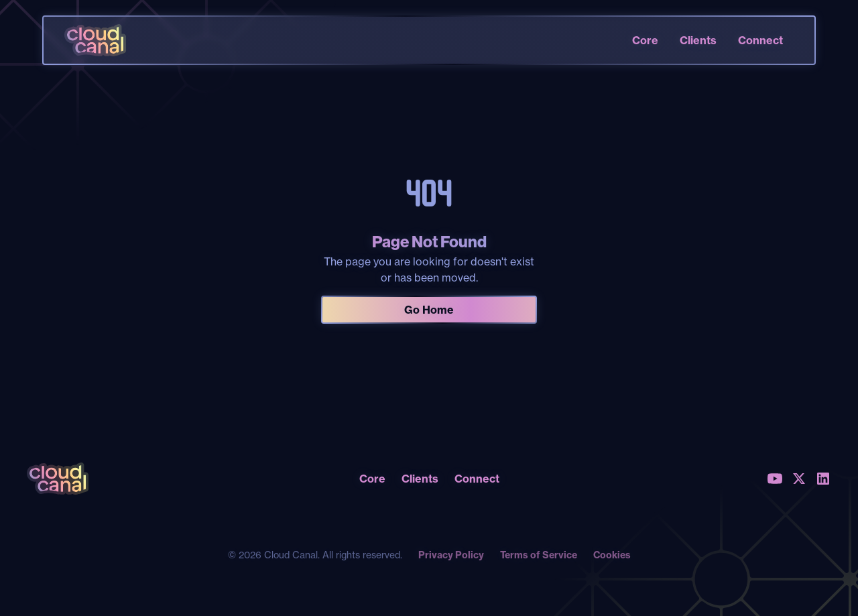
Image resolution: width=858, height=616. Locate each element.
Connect (760, 40)
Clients (698, 40)
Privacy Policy (451, 555)
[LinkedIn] (823, 479)
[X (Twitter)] (799, 479)
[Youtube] (775, 479)
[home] (95, 40)
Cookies (612, 555)
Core (645, 40)
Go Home (429, 310)
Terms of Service (539, 555)
